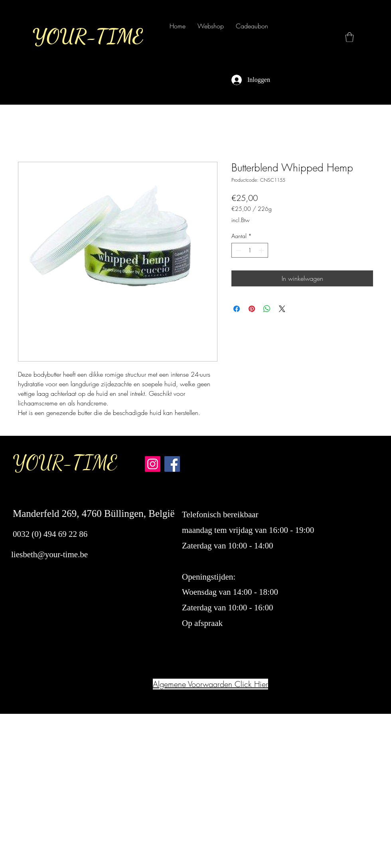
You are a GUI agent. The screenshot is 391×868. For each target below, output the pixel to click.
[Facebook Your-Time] (172, 464)
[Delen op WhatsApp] (267, 309)
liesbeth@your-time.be (49, 554)
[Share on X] (282, 309)
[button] (350, 37)
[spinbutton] (250, 250)
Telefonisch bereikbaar (221, 514)
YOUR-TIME (65, 463)
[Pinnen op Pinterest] (252, 309)
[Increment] (262, 250)
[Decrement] (238, 250)
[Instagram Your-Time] (153, 464)
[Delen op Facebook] (237, 309)
